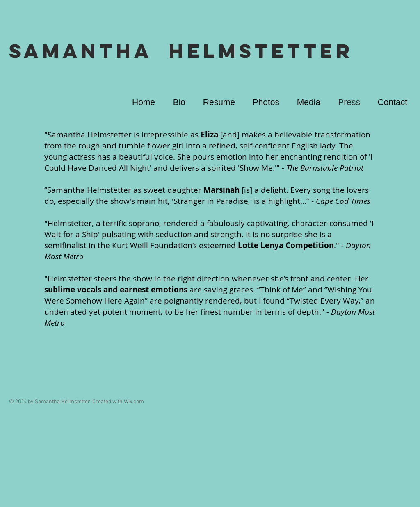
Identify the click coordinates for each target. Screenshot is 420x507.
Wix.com (134, 402)
